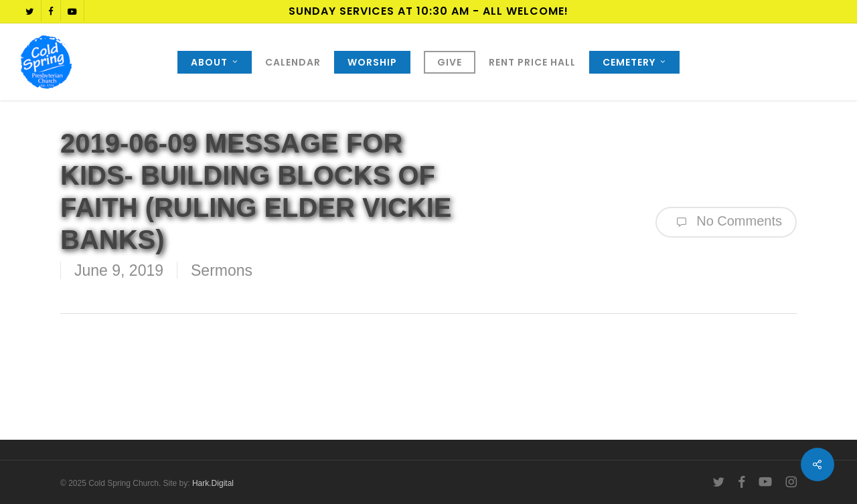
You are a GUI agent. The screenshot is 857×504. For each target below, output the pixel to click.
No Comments (726, 222)
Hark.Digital (213, 483)
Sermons (222, 270)
